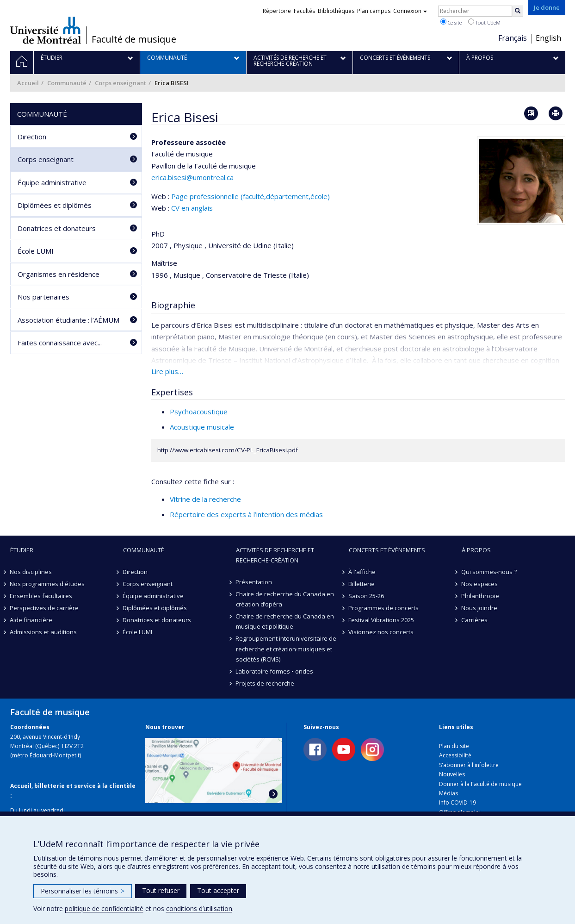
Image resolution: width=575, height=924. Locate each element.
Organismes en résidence (59, 274)
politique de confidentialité (104, 908)
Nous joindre (480, 608)
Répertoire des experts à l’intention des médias (246, 514)
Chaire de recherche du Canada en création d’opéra (285, 599)
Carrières (475, 620)
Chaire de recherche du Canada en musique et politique (285, 621)
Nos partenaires (43, 297)
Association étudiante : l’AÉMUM (68, 320)
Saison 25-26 (367, 596)
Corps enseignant (121, 83)
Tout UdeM (484, 22)
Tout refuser (161, 890)
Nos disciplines (31, 572)
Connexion (410, 11)
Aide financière (31, 620)
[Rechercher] (518, 11)
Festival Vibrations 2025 (382, 620)
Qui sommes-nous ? (489, 572)
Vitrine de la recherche (205, 499)
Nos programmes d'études (48, 584)
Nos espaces (480, 584)
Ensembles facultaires (41, 596)
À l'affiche (362, 572)
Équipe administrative (52, 182)
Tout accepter (218, 890)
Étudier (22, 550)
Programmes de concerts (384, 608)
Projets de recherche (265, 683)
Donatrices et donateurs (57, 228)
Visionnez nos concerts (381, 632)
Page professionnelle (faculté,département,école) (250, 196)
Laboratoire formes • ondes (275, 671)
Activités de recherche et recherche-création (275, 555)
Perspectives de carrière (45, 608)
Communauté (67, 83)
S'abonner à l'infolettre (469, 765)
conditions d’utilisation (199, 908)
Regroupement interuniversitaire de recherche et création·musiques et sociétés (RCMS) (286, 649)
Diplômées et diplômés (55, 205)
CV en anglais (192, 208)
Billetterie (362, 584)
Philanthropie (481, 596)
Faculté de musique (134, 39)
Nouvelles (452, 774)
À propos (476, 550)
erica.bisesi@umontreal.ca (192, 177)
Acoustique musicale (202, 427)
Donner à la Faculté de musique (480, 784)
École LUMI (36, 251)
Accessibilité (455, 755)
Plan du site (454, 746)
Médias (448, 793)
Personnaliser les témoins (83, 891)
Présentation (254, 582)
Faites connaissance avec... (60, 343)
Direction (32, 137)
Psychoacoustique (199, 412)
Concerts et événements (387, 550)
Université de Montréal (46, 30)
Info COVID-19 (458, 802)
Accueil (28, 83)
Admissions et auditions (44, 632)
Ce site (451, 22)
